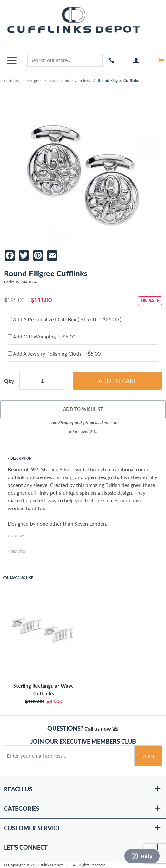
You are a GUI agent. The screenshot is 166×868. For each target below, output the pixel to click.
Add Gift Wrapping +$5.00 (42, 336)
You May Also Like (18, 578)
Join (148, 756)
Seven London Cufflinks (70, 81)
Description (21, 458)
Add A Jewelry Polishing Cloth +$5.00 (54, 354)
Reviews (17, 536)
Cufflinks (11, 81)
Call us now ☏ (102, 729)
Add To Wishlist (83, 409)
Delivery (18, 552)
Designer (34, 81)
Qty (9, 381)
